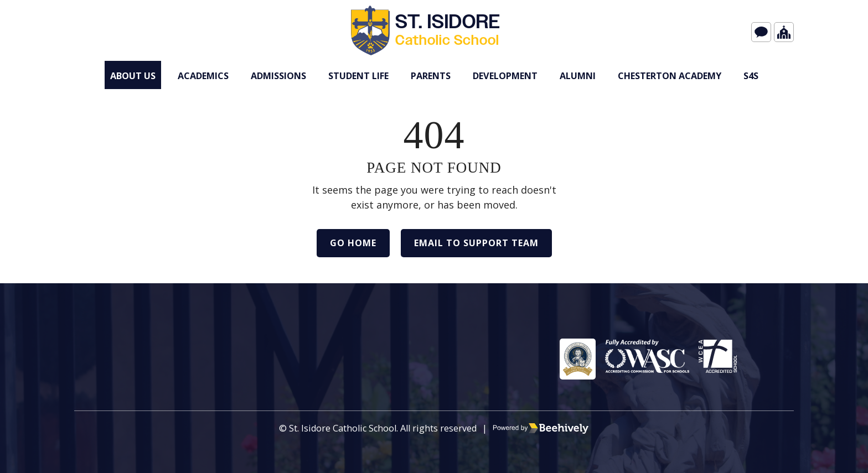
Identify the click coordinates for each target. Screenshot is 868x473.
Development (505, 76)
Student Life (358, 76)
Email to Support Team (476, 243)
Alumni (578, 76)
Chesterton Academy (670, 76)
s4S (751, 76)
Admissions (278, 76)
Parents (431, 76)
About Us (133, 76)
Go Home (353, 243)
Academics (203, 76)
